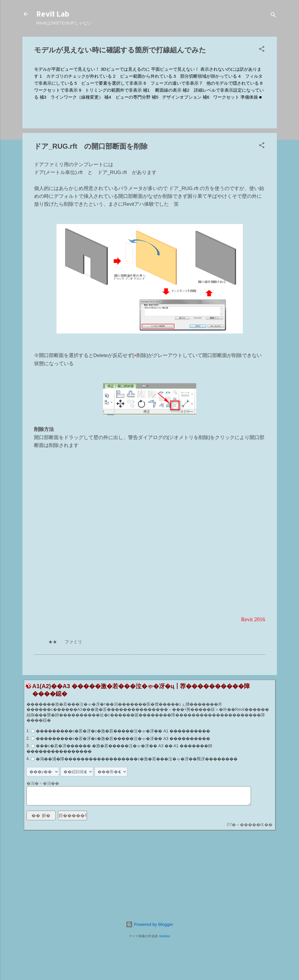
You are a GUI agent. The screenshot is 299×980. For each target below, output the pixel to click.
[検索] (273, 16)
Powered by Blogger (149, 924)
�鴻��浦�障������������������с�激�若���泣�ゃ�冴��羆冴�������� (137, 759)
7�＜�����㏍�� (251, 825)
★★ (53, 642)
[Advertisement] (150, 876)
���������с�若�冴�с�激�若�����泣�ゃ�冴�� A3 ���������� (123, 738)
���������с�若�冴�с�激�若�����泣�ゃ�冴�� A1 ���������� (123, 731)
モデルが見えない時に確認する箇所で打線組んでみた (120, 50)
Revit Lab (53, 14)
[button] (262, 50)
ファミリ (73, 642)
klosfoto (165, 936)
